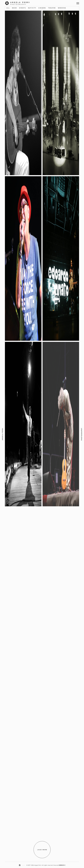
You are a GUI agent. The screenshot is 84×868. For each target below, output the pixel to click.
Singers (42, 8)
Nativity (32, 8)
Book (15, 8)
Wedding (62, 8)
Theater (52, 8)
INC (62, 865)
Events (23, 8)
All (8, 8)
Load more (42, 850)
